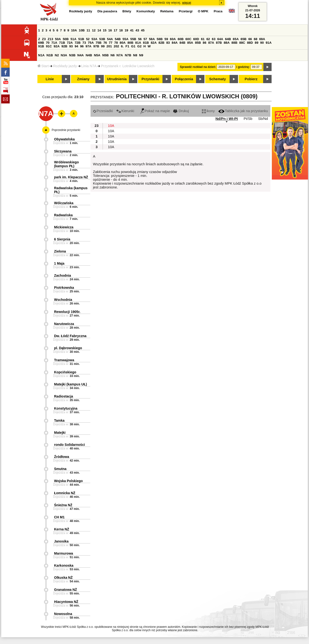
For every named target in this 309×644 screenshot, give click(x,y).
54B (118, 39)
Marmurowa (64, 553)
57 (145, 39)
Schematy (217, 79)
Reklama (167, 11)
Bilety (127, 11)
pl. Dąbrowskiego (68, 348)
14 (99, 30)
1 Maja (59, 263)
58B (160, 39)
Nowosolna (63, 614)
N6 (113, 55)
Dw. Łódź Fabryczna (70, 336)
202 (116, 46)
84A (175, 43)
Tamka (59, 420)
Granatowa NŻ (66, 590)
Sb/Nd (263, 119)
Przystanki (150, 79)
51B (81, 39)
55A (126, 39)
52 (88, 39)
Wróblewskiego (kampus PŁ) (66, 164)
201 (109, 46)
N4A (81, 55)
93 (71, 46)
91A (268, 43)
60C (188, 39)
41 (132, 30)
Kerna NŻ (62, 529)
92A (56, 46)
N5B (105, 55)
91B (41, 46)
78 (116, 43)
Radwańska (63, 215)
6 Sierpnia (62, 239)
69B (41, 43)
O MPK (203, 11)
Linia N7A (89, 66)
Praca (218, 11)
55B (133, 39)
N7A (120, 55)
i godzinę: (243, 67)
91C (49, 46)
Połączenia (184, 79)
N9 (141, 55)
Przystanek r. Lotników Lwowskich (128, 66)
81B (146, 43)
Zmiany (83, 79)
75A (91, 43)
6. (122, 46)
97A (88, 46)
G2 (140, 46)
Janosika (61, 541)
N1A (41, 55)
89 (256, 43)
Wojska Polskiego (68, 481)
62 (208, 39)
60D (196, 39)
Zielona (60, 251)
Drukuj (181, 111)
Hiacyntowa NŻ (66, 602)
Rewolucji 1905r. (67, 312)
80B (130, 43)
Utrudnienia (117, 79)
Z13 (50, 39)
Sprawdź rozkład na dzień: (198, 67)
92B (64, 46)
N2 (57, 55)
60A (173, 39)
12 (94, 30)
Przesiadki (103, 111)
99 (103, 46)
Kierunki (125, 111)
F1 (127, 46)
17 (116, 30)
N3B (72, 55)
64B (228, 39)
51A (73, 39)
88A (227, 43)
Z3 (44, 39)
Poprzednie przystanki (66, 130)
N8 (135, 55)
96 (82, 46)
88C (242, 43)
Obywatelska (64, 139)
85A (190, 43)
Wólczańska (64, 203)
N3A (64, 55)
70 (48, 43)
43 (137, 30)
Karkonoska (64, 565)
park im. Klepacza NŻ (71, 177)
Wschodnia (63, 300)
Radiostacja (64, 396)
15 (105, 30)
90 (262, 43)
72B (77, 43)
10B (82, 30)
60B (181, 39)
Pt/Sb (248, 119)
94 (76, 46)
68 (256, 39)
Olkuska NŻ (63, 578)
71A (54, 43)
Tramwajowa (64, 360)
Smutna (60, 469)
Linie (50, 79)
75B (98, 43)
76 (105, 43)
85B (198, 43)
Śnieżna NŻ (63, 505)
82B (162, 43)
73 (84, 43)
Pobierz (251, 79)
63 (214, 39)
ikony (208, 111)
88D (250, 43)
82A (154, 43)
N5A (97, 55)
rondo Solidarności (70, 445)
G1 (133, 46)
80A (123, 43)
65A (236, 39)
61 (203, 39)
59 (166, 39)
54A (110, 39)
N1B (50, 55)
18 (121, 30)
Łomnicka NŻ (65, 493)
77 (111, 43)
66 (250, 39)
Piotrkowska (64, 288)
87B (219, 43)
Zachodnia (63, 275)
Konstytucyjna (66, 408)
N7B (128, 55)
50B (66, 39)
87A (211, 43)
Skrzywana (63, 151)
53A (94, 39)
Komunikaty (146, 11)
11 (88, 30)
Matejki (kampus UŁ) (70, 384)
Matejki (60, 433)
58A (152, 39)
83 (168, 43)
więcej (187, 3)
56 (140, 39)
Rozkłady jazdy (65, 66)
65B (243, 39)
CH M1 (59, 517)
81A (138, 43)
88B (234, 43)
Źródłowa (62, 457)
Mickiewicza (64, 227)
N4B (89, 55)
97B (96, 46)
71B (62, 43)
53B (102, 39)
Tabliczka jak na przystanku (243, 111)
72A (70, 43)
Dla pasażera (107, 11)
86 (205, 43)
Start (43, 66)
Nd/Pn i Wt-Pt (227, 119)
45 (143, 30)
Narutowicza (64, 324)
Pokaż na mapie (155, 111)
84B (182, 43)
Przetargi (186, 11)
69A (262, 39)
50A (58, 39)
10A (74, 30)
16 (110, 30)
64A (220, 39)
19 (126, 30)
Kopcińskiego (65, 372)
